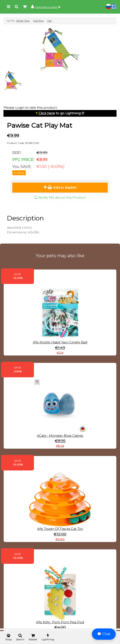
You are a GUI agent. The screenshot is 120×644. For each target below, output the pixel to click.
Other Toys (23, 21)
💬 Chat (104, 634)
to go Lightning (60, 113)
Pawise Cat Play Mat (40, 125)
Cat (49, 21)
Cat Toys (38, 21)
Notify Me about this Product (60, 197)
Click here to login (48, 7)
